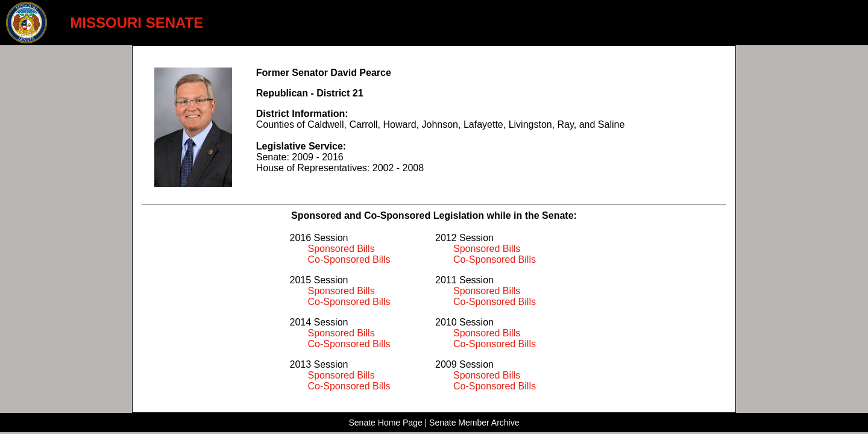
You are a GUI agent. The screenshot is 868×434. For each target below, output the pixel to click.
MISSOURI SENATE (137, 23)
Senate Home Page (385, 423)
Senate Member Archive (474, 423)
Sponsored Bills (341, 249)
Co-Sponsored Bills (349, 259)
